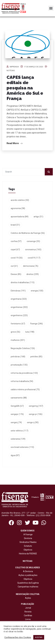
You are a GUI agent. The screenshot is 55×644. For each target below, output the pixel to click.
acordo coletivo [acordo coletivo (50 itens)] (20, 200)
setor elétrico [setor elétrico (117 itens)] (20, 431)
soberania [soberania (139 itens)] (18, 439)
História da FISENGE (27, 554)
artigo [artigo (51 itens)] (38, 217)
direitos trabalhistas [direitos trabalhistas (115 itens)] (23, 282)
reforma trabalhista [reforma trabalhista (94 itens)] (22, 381)
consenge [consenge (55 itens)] (33, 241)
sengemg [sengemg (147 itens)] (36, 406)
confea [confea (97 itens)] (16, 241)
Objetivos (27, 550)
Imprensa (14, 67)
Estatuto (28, 546)
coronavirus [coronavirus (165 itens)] (33, 250)
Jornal (28, 608)
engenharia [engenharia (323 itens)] (19, 299)
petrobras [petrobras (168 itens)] (18, 357)
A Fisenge (28, 534)
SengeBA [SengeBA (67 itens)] (17, 406)
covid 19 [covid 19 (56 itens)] (17, 258)
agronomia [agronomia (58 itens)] (18, 208)
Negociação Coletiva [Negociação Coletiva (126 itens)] (23, 348)
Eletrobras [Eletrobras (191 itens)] (18, 291)
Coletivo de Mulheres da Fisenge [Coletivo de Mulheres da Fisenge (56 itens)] (28, 233)
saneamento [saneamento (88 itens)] (19, 398)
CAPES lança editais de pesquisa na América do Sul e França (25, 88)
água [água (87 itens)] (15, 455)
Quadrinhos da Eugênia (28, 583)
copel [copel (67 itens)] (15, 250)
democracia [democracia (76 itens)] (31, 266)
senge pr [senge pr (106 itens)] (36, 414)
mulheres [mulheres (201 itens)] (18, 340)
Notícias (11, 71)
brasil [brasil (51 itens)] (15, 225)
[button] (51, 8)
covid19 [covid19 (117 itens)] (34, 258)
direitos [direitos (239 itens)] (33, 274)
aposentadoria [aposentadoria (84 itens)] (20, 217)
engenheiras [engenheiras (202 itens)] (19, 307)
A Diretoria (27, 571)
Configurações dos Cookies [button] (18, 637)
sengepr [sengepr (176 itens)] (17, 414)
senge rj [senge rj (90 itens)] (33, 422)
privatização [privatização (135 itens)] (19, 365)
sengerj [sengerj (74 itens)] (16, 422)
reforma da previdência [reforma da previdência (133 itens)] (24, 373)
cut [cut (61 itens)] (14, 266)
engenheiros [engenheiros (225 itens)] (19, 315)
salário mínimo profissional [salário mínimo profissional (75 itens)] (25, 389)
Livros (28, 619)
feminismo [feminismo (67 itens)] (18, 324)
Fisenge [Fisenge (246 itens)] (37, 324)
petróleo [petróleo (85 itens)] (36, 357)
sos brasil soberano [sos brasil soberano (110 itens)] (22, 447)
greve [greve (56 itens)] (15, 332)
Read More (15, 143)
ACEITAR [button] (39, 637)
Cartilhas (28, 615)
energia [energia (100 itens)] (37, 291)
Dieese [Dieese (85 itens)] (16, 274)
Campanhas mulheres (28, 587)
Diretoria (28, 538)
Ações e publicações (27, 575)
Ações (28, 598)
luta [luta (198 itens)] (30, 332)
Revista (28, 612)
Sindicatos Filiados (28, 542)
